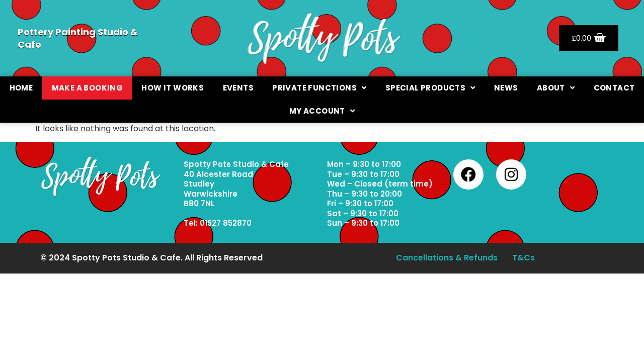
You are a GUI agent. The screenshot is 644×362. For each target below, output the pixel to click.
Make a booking (88, 88)
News (506, 88)
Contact (614, 88)
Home (21, 88)
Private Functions (319, 88)
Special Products (430, 88)
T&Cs (525, 259)
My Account (322, 111)
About (556, 88)
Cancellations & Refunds (446, 259)
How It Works (173, 88)
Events (238, 88)
